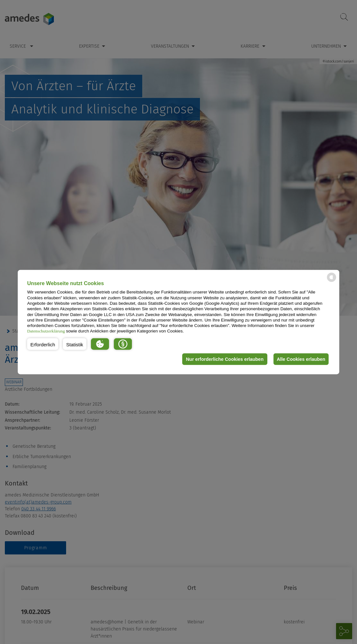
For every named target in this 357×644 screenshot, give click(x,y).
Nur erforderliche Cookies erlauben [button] (224, 359)
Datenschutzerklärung (46, 331)
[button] (43, 344)
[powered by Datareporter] (332, 281)
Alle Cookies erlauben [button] (301, 359)
